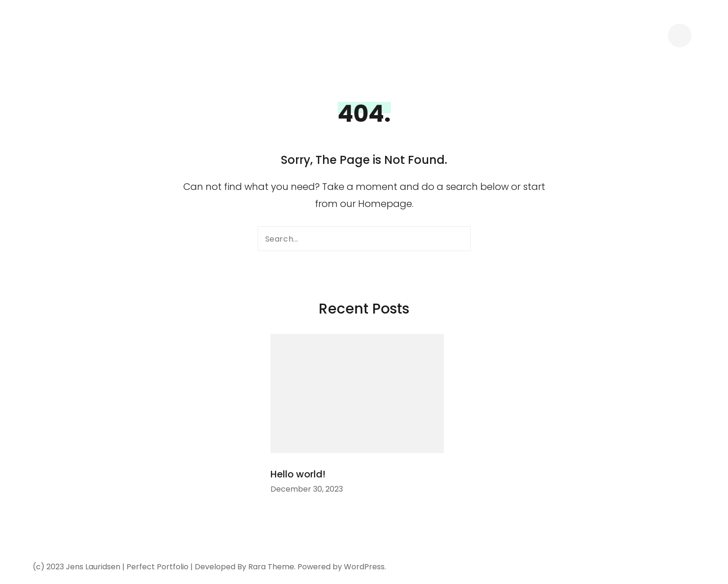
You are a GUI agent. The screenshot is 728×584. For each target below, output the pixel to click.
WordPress (364, 567)
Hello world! (298, 474)
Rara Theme (271, 567)
